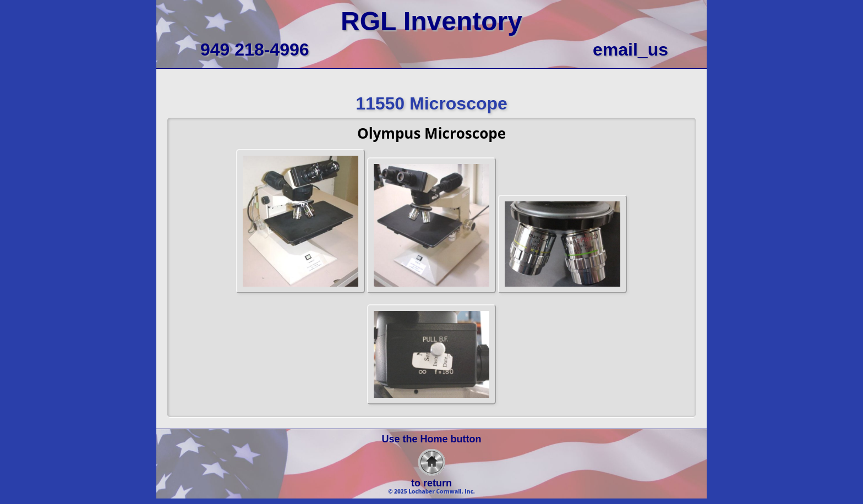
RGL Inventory (431, 21)
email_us (630, 50)
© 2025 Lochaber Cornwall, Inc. (431, 491)
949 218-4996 (255, 50)
